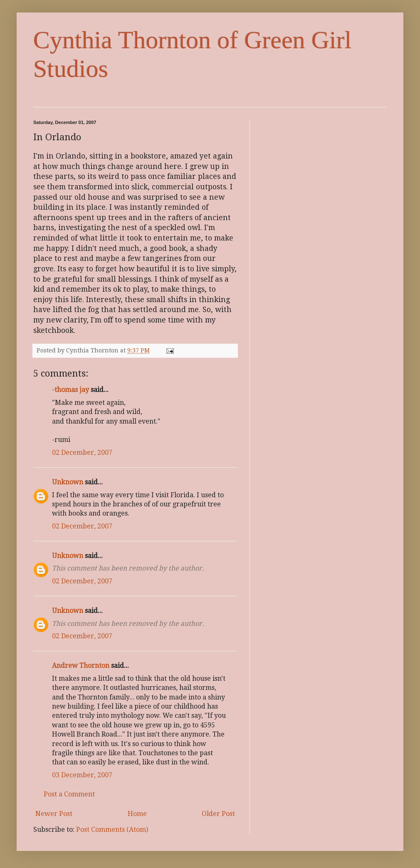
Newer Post (54, 814)
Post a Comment (69, 794)
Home (137, 814)
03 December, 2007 (82, 775)
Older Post (218, 814)
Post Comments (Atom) (112, 830)
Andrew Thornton (81, 666)
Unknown (68, 482)
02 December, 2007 (82, 453)
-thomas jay (70, 390)
